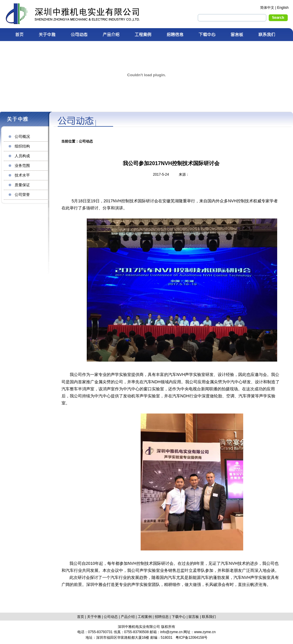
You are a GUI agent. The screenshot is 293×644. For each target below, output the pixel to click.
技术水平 (22, 175)
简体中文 (267, 8)
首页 (81, 617)
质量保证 (22, 185)
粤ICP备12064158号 (191, 638)
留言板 (194, 617)
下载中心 (179, 617)
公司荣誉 (22, 195)
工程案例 (145, 617)
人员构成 (22, 156)
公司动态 (111, 617)
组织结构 (22, 146)
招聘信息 (162, 617)
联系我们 (209, 617)
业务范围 (22, 166)
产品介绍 (128, 617)
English (283, 8)
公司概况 (22, 137)
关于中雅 (94, 617)
